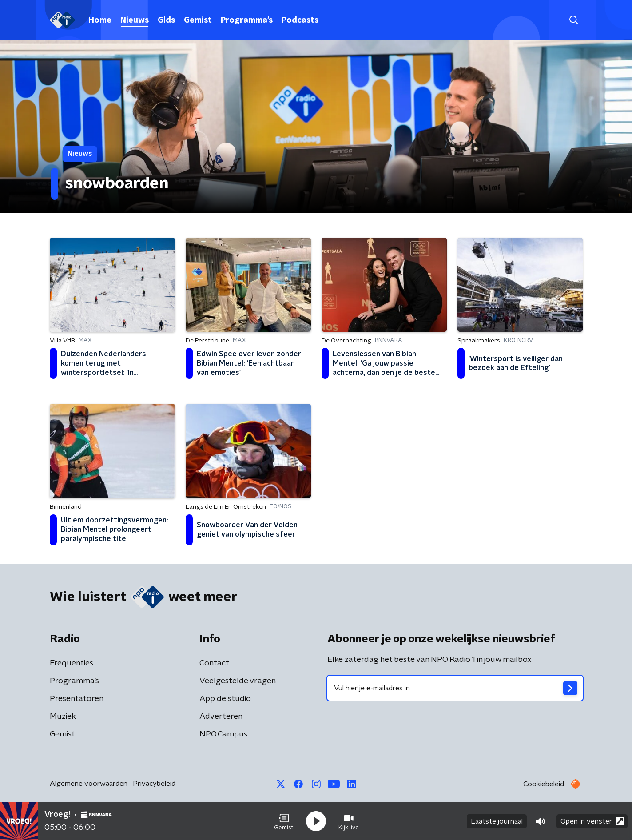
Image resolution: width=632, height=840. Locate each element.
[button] (284, 821)
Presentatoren (77, 699)
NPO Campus (223, 734)
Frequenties (72, 663)
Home (100, 20)
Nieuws (135, 20)
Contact (214, 663)
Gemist (198, 20)
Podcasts (300, 20)
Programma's (247, 20)
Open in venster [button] (592, 821)
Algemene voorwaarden (89, 784)
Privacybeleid (154, 784)
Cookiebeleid (544, 784)
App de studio (225, 699)
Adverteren (221, 717)
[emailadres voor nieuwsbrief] (455, 688)
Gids (166, 20)
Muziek (63, 717)
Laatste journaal (497, 821)
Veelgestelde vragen (238, 681)
